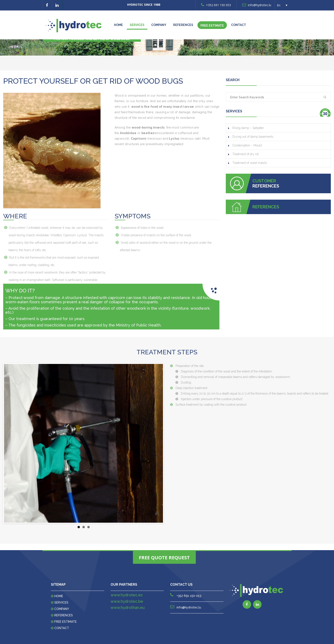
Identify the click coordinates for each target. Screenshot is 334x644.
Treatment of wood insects (250, 163)
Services (137, 25)
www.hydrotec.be (127, 601)
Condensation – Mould (247, 145)
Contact (239, 25)
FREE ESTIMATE (212, 26)
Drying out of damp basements (253, 137)
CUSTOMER (264, 181)
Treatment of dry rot (245, 154)
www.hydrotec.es (127, 595)
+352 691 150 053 (216, 5)
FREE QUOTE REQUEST (164, 557)
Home (118, 25)
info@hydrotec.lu (257, 5)
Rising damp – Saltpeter (248, 128)
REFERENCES (183, 25)
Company (159, 25)
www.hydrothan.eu (128, 608)
